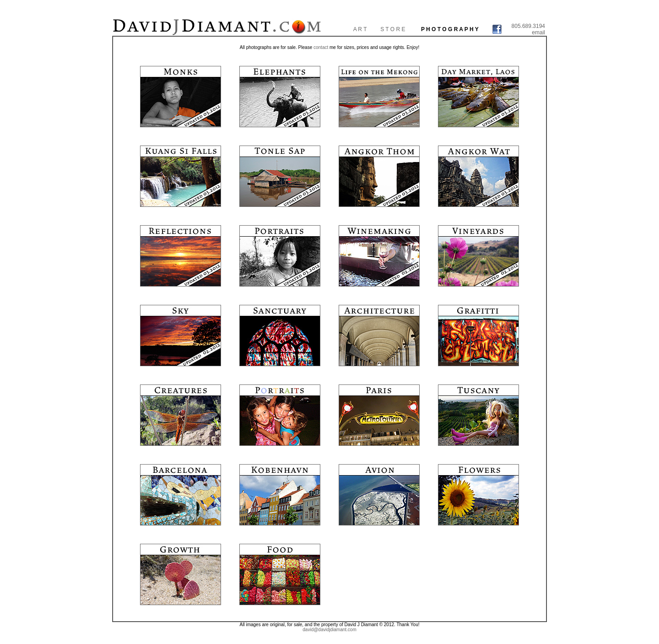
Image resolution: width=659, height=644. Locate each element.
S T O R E (393, 29)
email (538, 32)
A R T (360, 29)
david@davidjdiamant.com (329, 630)
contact (321, 47)
